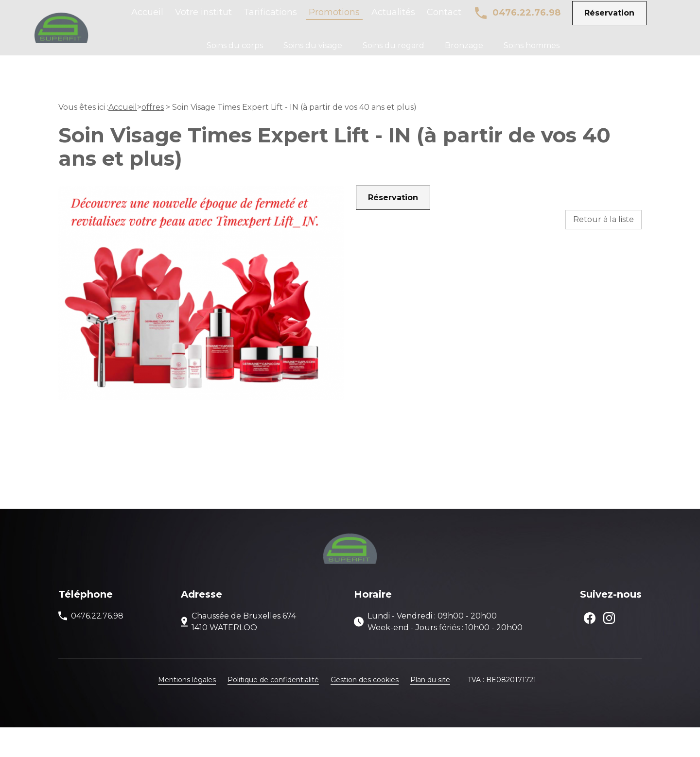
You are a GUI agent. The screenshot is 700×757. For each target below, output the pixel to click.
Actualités (393, 19)
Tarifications (270, 19)
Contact (444, 19)
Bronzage (464, 52)
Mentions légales (187, 709)
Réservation (609, 20)
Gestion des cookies (365, 709)
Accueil (147, 19)
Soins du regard (394, 52)
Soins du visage (313, 52)
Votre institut (203, 19)
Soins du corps (235, 52)
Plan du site (430, 709)
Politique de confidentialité (273, 709)
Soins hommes (532, 52)
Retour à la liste (604, 249)
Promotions (334, 19)
